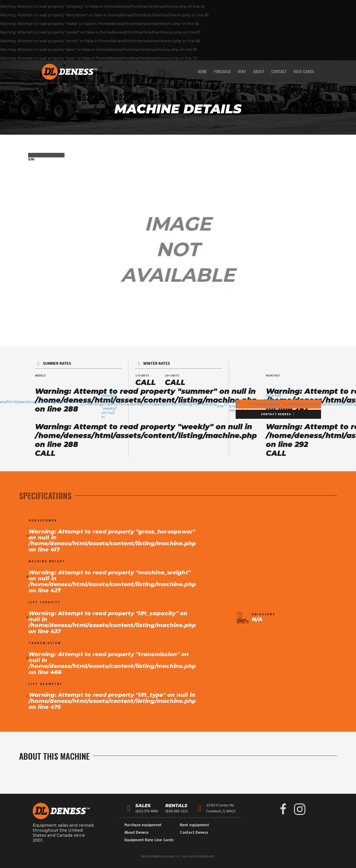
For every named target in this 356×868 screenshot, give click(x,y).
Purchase (222, 71)
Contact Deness (194, 832)
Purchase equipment (143, 825)
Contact (279, 71)
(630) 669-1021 (177, 811)
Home (203, 71)
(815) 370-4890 (147, 811)
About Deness (137, 832)
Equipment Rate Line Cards (149, 840)
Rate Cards (304, 71)
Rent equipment (194, 825)
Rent (242, 71)
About (259, 71)
